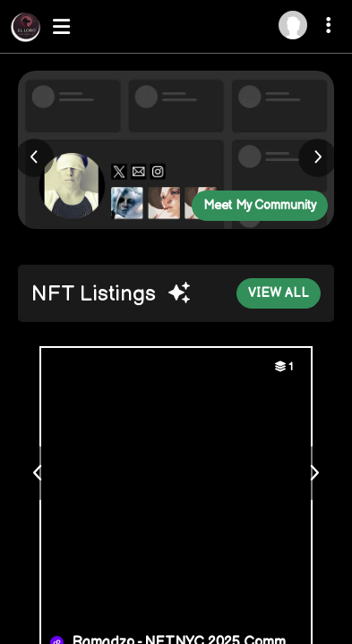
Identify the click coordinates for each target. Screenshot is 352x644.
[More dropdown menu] (331, 28)
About (34, 608)
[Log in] (293, 25)
